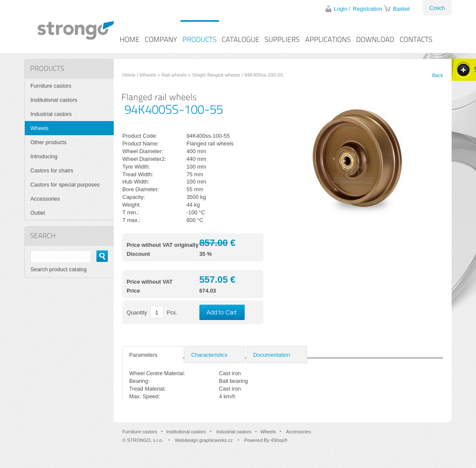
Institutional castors (54, 100)
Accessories (45, 199)
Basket (401, 9)
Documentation (272, 355)
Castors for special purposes (65, 185)
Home (129, 75)
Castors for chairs (52, 170)
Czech (437, 8)
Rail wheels (174, 75)
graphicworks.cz (216, 440)
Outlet (38, 213)
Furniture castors (51, 86)
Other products (49, 142)
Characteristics (209, 355)
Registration (367, 9)
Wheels (148, 75)
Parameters (143, 355)
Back (438, 75)
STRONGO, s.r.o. (145, 440)
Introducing (44, 156)
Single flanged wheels (216, 75)
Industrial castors (51, 114)
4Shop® (279, 440)
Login (341, 9)
